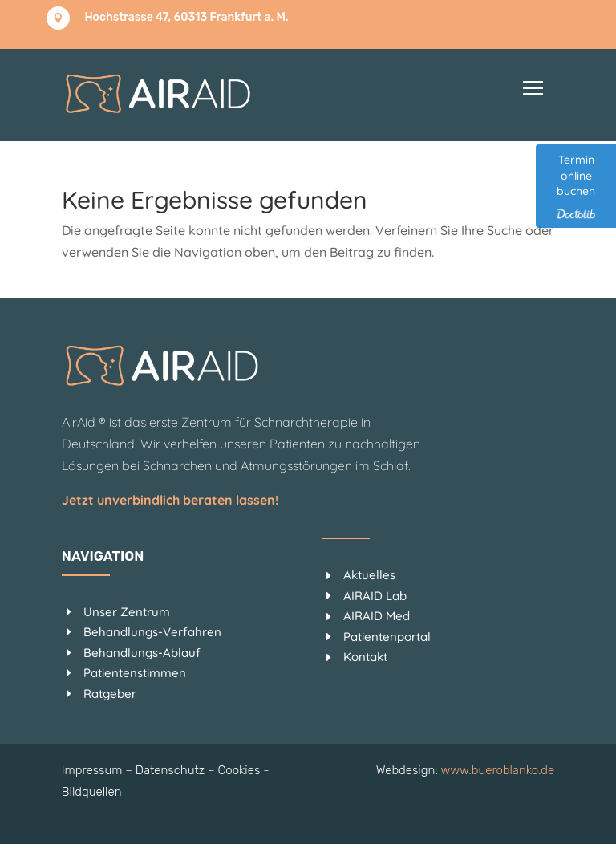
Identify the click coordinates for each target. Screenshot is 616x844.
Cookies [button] (239, 770)
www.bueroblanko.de (497, 770)
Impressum (92, 770)
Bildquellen (92, 792)
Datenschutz (170, 770)
